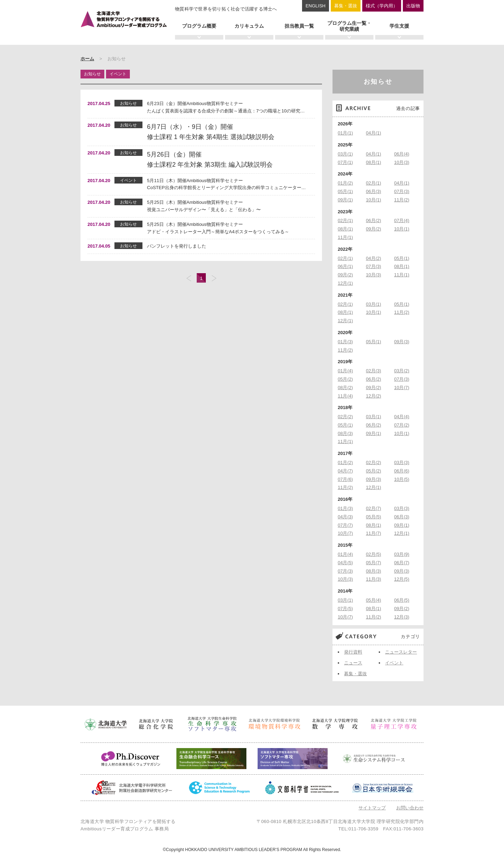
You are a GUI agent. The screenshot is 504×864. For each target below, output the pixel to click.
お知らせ (378, 82)
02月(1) (374, 183)
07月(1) (345, 162)
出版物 (413, 6)
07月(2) (402, 425)
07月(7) (345, 525)
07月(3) (402, 191)
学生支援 (399, 26)
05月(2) (345, 379)
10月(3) (402, 162)
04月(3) (345, 517)
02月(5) (374, 554)
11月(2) (402, 200)
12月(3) (402, 617)
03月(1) (345, 154)
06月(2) (374, 220)
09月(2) (374, 229)
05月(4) (374, 600)
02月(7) (374, 508)
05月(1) (345, 191)
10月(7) (402, 388)
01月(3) (345, 342)
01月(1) (345, 133)
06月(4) (402, 154)
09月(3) (402, 342)
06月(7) (402, 563)
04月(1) (374, 133)
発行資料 (353, 652)
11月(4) (345, 396)
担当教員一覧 (299, 26)
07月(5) (345, 609)
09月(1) (345, 200)
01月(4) (345, 371)
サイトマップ (372, 808)
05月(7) (374, 563)
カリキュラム (249, 26)
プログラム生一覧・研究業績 (349, 26)
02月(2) (345, 417)
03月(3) (402, 462)
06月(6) (402, 471)
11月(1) (345, 237)
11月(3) (374, 579)
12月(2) (374, 396)
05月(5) (374, 517)
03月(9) (402, 554)
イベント (394, 663)
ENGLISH (316, 6)
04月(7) (345, 471)
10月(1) (374, 200)
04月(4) (402, 417)
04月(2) (374, 258)
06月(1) (345, 266)
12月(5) (402, 579)
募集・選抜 (346, 6)
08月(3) (345, 433)
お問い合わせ (410, 808)
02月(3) (374, 371)
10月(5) (402, 479)
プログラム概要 (199, 26)
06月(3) (374, 191)
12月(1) (345, 283)
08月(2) (345, 388)
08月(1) (374, 162)
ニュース (353, 663)
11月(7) (374, 533)
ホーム (87, 59)
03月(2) (402, 371)
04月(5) (345, 563)
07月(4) (402, 220)
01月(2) (345, 183)
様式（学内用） (382, 6)
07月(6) (345, 479)
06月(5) (402, 600)
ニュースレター (401, 652)
